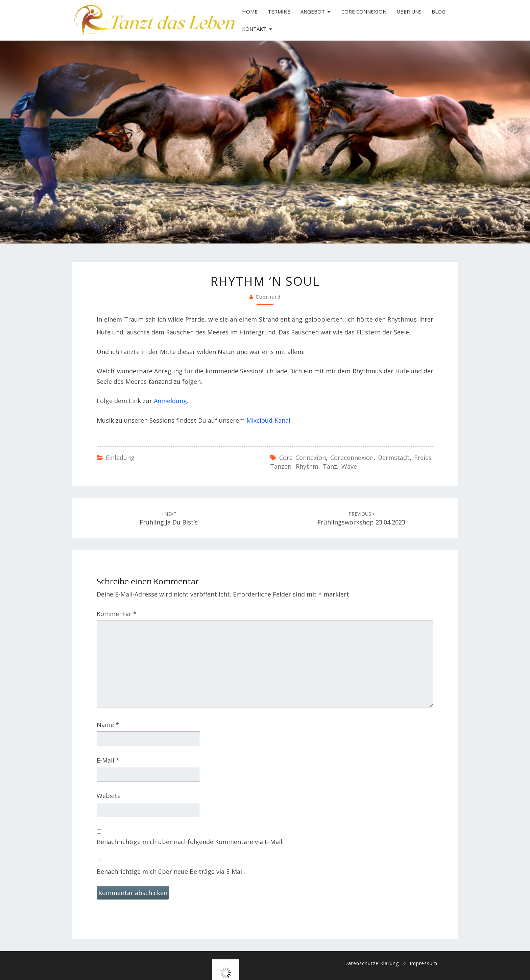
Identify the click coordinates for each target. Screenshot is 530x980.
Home (250, 11)
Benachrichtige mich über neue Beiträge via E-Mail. (171, 871)
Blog (439, 11)
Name (108, 725)
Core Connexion (364, 11)
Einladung (120, 458)
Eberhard (268, 297)
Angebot (313, 11)
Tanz (330, 466)
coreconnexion (352, 458)
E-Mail (108, 760)
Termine (279, 11)
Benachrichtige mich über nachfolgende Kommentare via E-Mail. (190, 842)
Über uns (409, 11)
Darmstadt (394, 458)
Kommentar (117, 614)
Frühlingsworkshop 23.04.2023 (361, 518)
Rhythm (307, 466)
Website (109, 796)
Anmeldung (170, 401)
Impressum (424, 963)
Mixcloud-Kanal (268, 420)
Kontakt (254, 29)
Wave (349, 466)
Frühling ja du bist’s (169, 518)
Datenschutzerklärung (371, 963)
